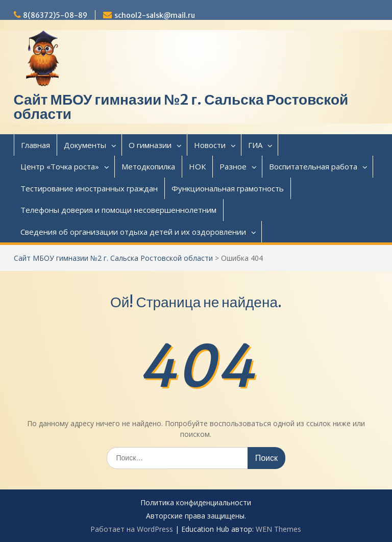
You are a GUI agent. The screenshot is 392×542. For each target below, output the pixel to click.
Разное (233, 166)
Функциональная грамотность (228, 188)
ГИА (255, 145)
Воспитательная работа (313, 166)
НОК (197, 166)
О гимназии (150, 145)
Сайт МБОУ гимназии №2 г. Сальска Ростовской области (181, 107)
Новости (210, 145)
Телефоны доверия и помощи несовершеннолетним (118, 210)
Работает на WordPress (132, 529)
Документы (85, 145)
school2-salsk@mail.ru (155, 15)
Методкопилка (148, 166)
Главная (35, 145)
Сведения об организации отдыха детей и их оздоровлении (133, 232)
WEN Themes (278, 529)
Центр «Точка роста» (60, 166)
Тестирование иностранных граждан (89, 188)
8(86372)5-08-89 (55, 15)
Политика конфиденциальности (196, 503)
